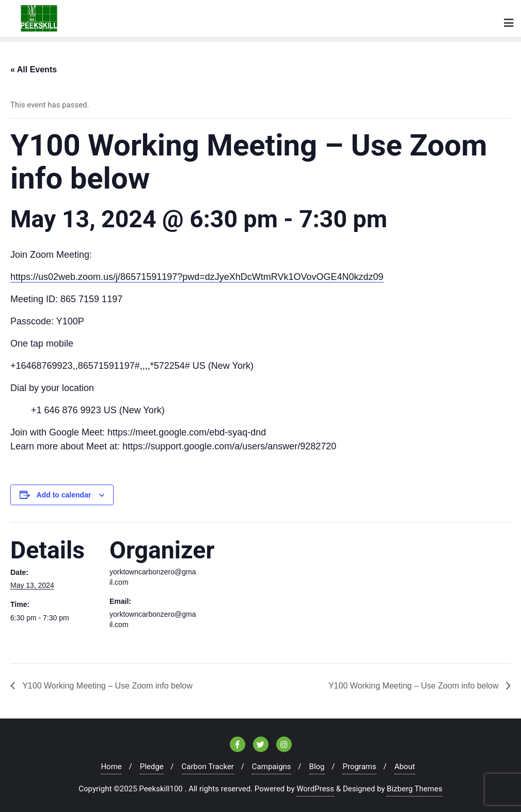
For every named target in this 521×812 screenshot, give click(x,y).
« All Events (34, 69)
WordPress (315, 789)
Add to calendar (64, 495)
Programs (359, 767)
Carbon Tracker (208, 767)
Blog (317, 767)
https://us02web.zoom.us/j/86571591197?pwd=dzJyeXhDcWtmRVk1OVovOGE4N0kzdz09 (197, 277)
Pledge (152, 767)
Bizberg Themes (415, 789)
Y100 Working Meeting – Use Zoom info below (106, 686)
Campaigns (272, 767)
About (405, 767)
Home (111, 767)
